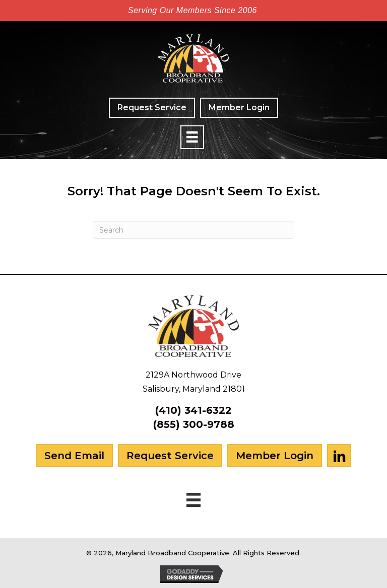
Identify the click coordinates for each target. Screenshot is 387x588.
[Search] (193, 230)
